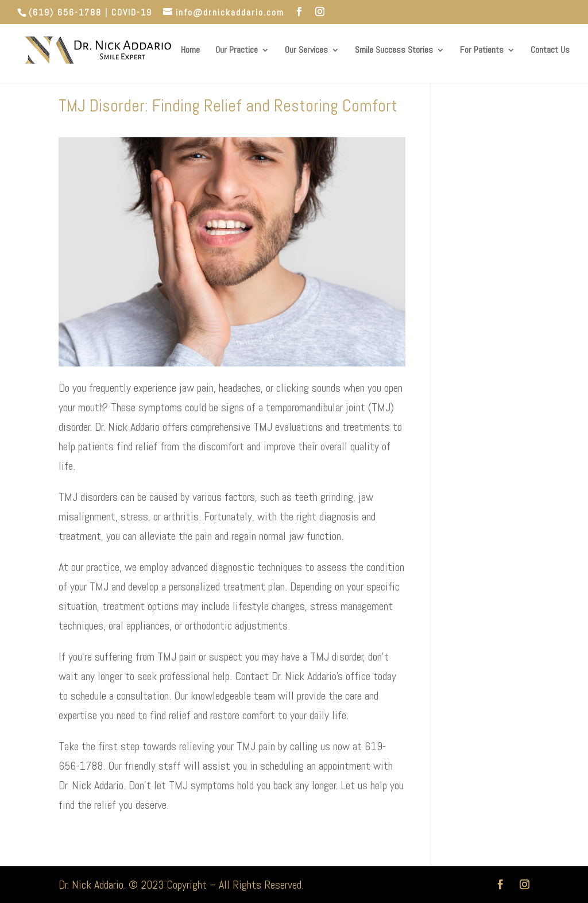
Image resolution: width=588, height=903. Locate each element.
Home (190, 51)
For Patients (482, 51)
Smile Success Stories (394, 51)
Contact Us (550, 51)
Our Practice (237, 51)
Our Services (306, 51)
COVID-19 (132, 12)
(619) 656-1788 (65, 12)
